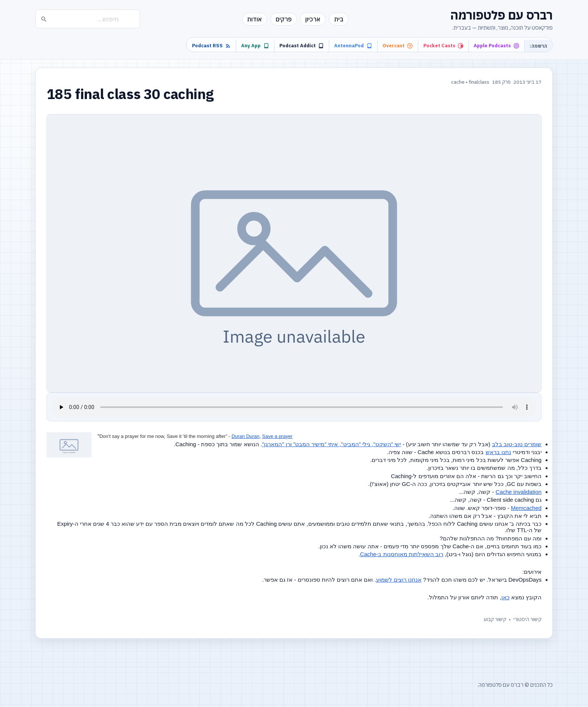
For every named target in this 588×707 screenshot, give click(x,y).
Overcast (398, 46)
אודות (254, 19)
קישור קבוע (495, 619)
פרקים (284, 19)
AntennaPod (353, 46)
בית (339, 19)
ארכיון (313, 19)
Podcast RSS (211, 46)
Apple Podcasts (496, 46)
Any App (255, 46)
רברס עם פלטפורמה (502, 15)
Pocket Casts (443, 46)
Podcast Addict (302, 46)
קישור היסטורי (527, 619)
